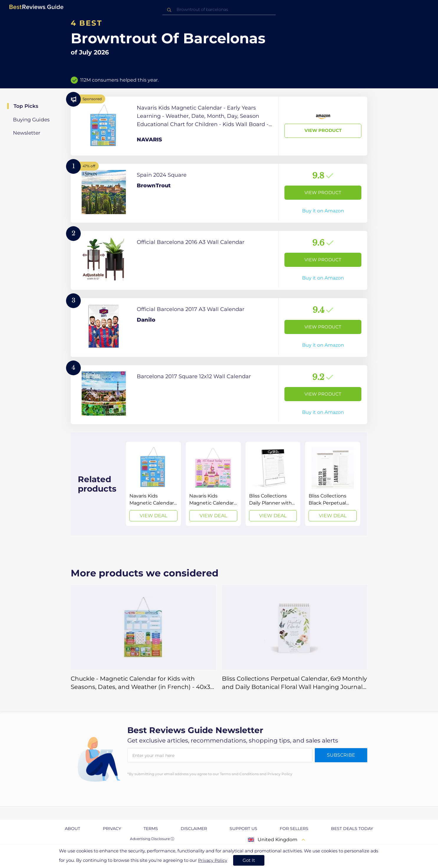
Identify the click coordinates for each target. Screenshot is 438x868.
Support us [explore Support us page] (243, 829)
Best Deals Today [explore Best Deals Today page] (352, 829)
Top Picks (26, 106)
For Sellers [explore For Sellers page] (294, 829)
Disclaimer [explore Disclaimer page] (194, 829)
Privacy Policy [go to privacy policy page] (213, 860)
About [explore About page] (73, 829)
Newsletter (27, 133)
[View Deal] (153, 484)
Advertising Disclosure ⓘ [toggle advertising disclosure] (152, 839)
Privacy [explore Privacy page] (112, 829)
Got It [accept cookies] (249, 860)
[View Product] (219, 126)
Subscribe (341, 755)
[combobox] (219, 10)
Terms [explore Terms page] (151, 829)
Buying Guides (31, 120)
